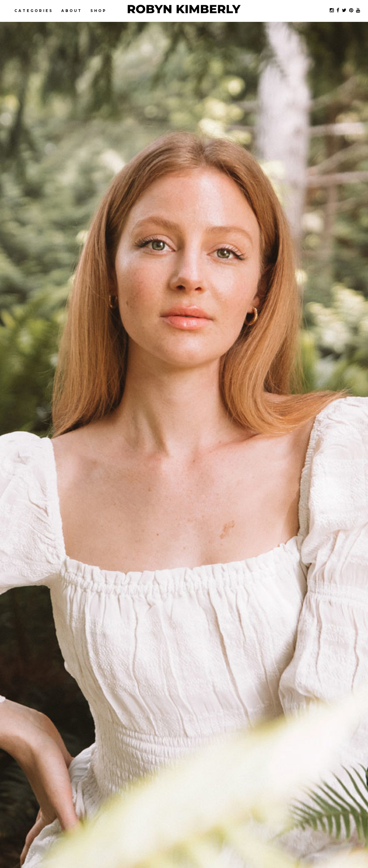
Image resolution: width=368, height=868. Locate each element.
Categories (34, 11)
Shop (99, 11)
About (72, 11)
